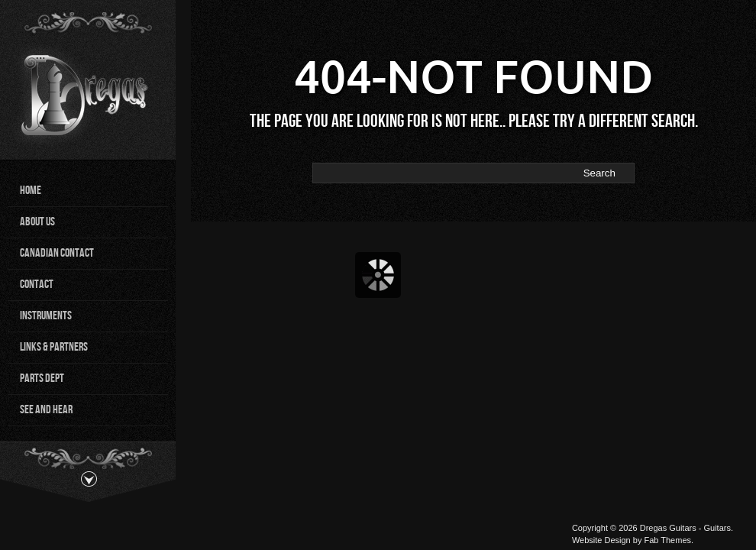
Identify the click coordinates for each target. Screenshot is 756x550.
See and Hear (46, 410)
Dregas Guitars (668, 528)
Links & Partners (54, 347)
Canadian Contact (57, 253)
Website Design (601, 540)
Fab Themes (667, 540)
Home (31, 191)
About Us (37, 222)
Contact (37, 285)
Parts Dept (42, 379)
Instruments (46, 316)
